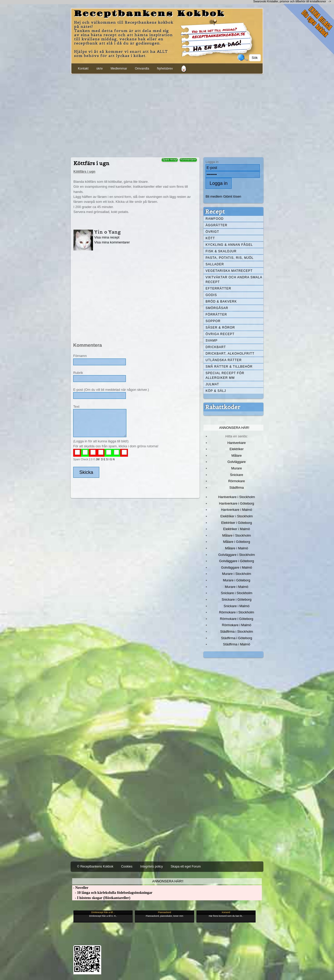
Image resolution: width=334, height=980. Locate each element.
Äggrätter (217, 225)
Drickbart (216, 347)
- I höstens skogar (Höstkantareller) (101, 898)
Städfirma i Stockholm (237, 632)
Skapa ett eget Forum (186, 866)
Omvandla (142, 68)
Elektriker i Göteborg (237, 523)
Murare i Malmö (237, 587)
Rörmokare (237, 481)
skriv (100, 68)
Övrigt (212, 232)
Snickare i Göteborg (237, 599)
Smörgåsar (217, 308)
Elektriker (237, 449)
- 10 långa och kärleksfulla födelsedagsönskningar (112, 893)
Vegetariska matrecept (229, 271)
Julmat (212, 384)
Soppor (213, 321)
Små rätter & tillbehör (229, 367)
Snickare (237, 475)
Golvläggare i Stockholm (237, 555)
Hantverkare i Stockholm (236, 497)
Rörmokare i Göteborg (237, 619)
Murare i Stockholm (237, 574)
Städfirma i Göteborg (237, 638)
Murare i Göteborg (236, 580)
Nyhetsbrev (165, 68)
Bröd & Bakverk (221, 301)
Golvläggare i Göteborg (237, 561)
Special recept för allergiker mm (225, 375)
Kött (210, 238)
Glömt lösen (232, 196)
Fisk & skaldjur (221, 251)
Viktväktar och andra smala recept (234, 280)
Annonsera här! (234, 428)
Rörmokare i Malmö (236, 625)
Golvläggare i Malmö (237, 567)
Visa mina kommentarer (112, 242)
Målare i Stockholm (237, 535)
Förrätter (216, 315)
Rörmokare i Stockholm (237, 612)
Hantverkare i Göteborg (237, 503)
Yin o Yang (107, 232)
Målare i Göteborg (237, 542)
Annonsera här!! (168, 881)
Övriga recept (220, 334)
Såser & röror (220, 328)
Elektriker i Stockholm (237, 516)
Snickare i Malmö (236, 606)
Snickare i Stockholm (237, 593)
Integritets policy (151, 866)
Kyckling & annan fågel (229, 245)
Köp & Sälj (216, 391)
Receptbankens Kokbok (150, 14)
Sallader (215, 264)
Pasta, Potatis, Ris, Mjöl (230, 258)
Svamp (212, 341)
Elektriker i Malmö (237, 529)
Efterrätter (218, 288)
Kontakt (83, 68)
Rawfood (215, 219)
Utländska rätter (224, 360)
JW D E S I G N (105, 459)
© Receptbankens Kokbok (95, 866)
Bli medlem (214, 196)
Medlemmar (119, 68)
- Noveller (80, 888)
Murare (236, 468)
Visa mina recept (107, 237)
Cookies (127, 866)
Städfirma (236, 488)
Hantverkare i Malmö (237, 510)
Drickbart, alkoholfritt (230, 354)
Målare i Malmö (237, 548)
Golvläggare (237, 462)
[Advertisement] (167, 115)
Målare (237, 456)
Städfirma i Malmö (237, 644)
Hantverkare (237, 443)
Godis (211, 295)
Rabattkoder (223, 407)
